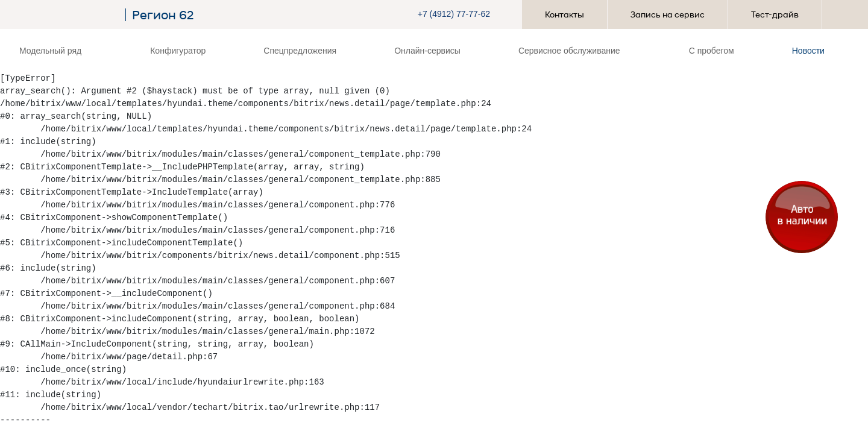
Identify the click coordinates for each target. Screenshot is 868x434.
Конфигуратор (178, 51)
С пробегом (712, 51)
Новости (808, 51)
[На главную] (69, 15)
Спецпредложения (300, 51)
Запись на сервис (668, 14)
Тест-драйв (775, 14)
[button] (463, 14)
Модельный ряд (54, 51)
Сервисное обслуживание (573, 51)
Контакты (565, 14)
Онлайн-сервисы (427, 51)
